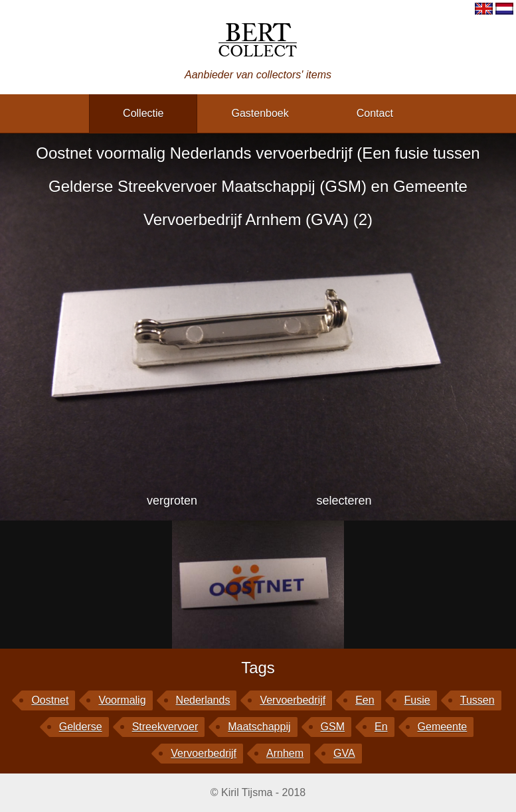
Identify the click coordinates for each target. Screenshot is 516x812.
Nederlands (203, 700)
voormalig (122, 700)
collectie (143, 113)
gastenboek (260, 113)
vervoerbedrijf (293, 700)
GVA (344, 753)
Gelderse (81, 727)
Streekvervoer (165, 727)
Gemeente (443, 727)
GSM (333, 727)
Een (365, 700)
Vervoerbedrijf (204, 753)
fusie (417, 700)
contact (375, 113)
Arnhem (285, 753)
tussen (477, 700)
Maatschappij (259, 727)
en (381, 727)
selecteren (344, 501)
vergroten (172, 501)
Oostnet (50, 700)
